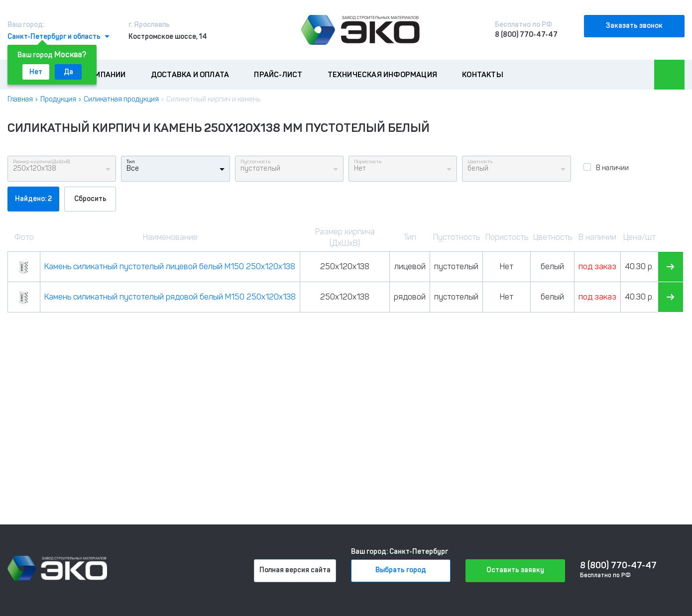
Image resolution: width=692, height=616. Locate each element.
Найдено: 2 (33, 199)
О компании (102, 75)
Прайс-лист (278, 75)
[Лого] (360, 30)
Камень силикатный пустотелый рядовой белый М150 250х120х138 (170, 297)
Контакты (483, 75)
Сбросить (90, 199)
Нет (36, 72)
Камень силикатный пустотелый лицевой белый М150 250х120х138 (170, 266)
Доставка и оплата (190, 75)
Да (68, 72)
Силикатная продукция (121, 99)
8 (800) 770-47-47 (526, 35)
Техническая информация (382, 75)
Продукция (58, 99)
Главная (20, 99)
